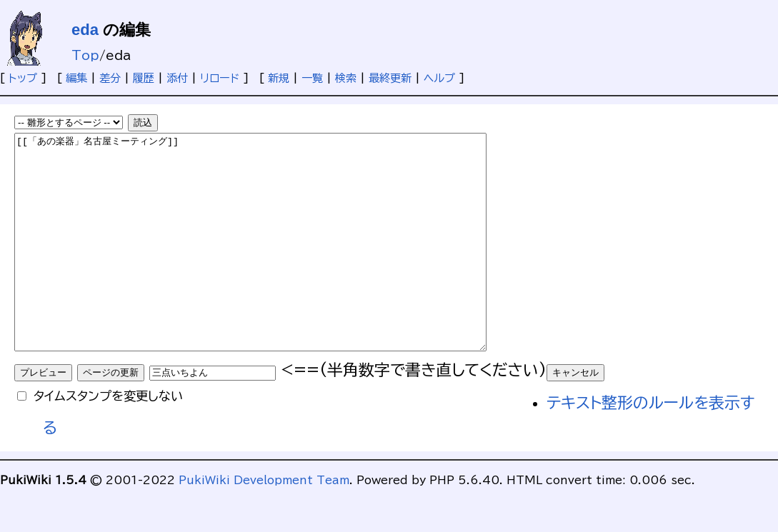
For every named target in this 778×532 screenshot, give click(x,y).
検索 (346, 78)
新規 (279, 78)
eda (85, 30)
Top (85, 55)
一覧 (312, 78)
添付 (177, 78)
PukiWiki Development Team (264, 523)
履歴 (144, 78)
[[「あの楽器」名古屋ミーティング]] (279, 264)
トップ (23, 78)
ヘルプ (439, 78)
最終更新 (390, 78)
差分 (110, 78)
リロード (220, 78)
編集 (76, 78)
